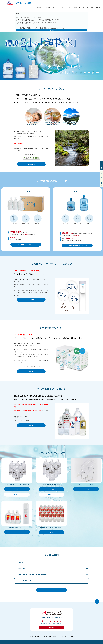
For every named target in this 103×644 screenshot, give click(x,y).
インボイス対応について (24, 581)
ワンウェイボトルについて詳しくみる (26, 245)
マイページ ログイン (101, 179)
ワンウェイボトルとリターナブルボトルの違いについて (33, 575)
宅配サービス (55, 7)
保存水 (75, 7)
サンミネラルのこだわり (43, 7)
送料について (21, 569)
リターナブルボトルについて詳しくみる (77, 245)
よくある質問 (89, 7)
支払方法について (23, 562)
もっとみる (31, 300)
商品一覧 (81, 7)
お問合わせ (98, 7)
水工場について (31, 164)
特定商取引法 (47, 636)
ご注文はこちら (17, 495)
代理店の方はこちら (68, 636)
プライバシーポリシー (36, 636)
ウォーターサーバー (66, 7)
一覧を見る (52, 30)
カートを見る (101, 165)
